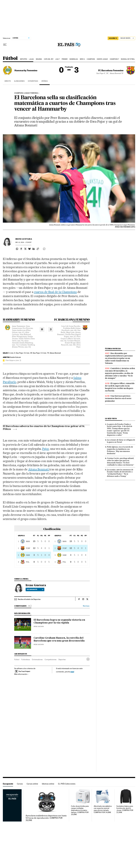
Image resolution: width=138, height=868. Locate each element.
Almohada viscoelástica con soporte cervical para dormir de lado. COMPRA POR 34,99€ (103, 809)
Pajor (45, 449)
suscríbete (113, 38)
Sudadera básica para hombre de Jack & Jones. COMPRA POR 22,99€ (125, 809)
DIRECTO (8, 81)
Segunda (39, 59)
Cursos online (32, 784)
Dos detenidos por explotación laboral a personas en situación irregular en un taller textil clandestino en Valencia (119, 358)
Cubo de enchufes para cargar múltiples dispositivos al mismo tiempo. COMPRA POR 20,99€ (80, 810)
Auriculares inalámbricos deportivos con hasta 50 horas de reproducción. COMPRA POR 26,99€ (46, 818)
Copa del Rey (49, 59)
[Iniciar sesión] (127, 38)
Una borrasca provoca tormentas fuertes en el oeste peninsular (118, 398)
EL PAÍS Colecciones (67, 784)
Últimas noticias (113, 349)
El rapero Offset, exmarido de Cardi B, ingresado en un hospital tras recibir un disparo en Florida (120, 387)
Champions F (114, 59)
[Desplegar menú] (5, 45)
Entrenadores (37, 659)
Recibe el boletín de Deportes (29, 599)
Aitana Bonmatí (39, 469)
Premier (65, 59)
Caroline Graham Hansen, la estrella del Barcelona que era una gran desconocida (59, 639)
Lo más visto (111, 419)
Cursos (20, 784)
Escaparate (8, 784)
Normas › (86, 606)
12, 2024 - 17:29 (23, 242)
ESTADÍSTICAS (33, 81)
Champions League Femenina (26, 93)
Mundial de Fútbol (128, 59)
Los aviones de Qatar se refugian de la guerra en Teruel (121, 441)
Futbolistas (26, 659)
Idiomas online (48, 784)
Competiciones (51, 659)
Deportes (24, 59)
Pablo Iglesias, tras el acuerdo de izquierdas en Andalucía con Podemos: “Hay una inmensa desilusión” (120, 450)
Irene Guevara (24, 239)
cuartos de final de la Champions (55, 292)
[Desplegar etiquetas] (88, 659)
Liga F (57, 59)
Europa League (102, 59)
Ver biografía (35, 589)
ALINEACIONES (19, 81)
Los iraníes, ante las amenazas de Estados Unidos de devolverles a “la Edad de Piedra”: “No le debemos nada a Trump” (120, 473)
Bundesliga (74, 59)
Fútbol (10, 58)
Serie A (82, 59)
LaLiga (31, 59)
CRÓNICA (45, 81)
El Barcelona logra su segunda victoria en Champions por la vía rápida (59, 621)
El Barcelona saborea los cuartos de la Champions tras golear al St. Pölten (44, 428)
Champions (91, 59)
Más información (21, 674)
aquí (72, 672)
